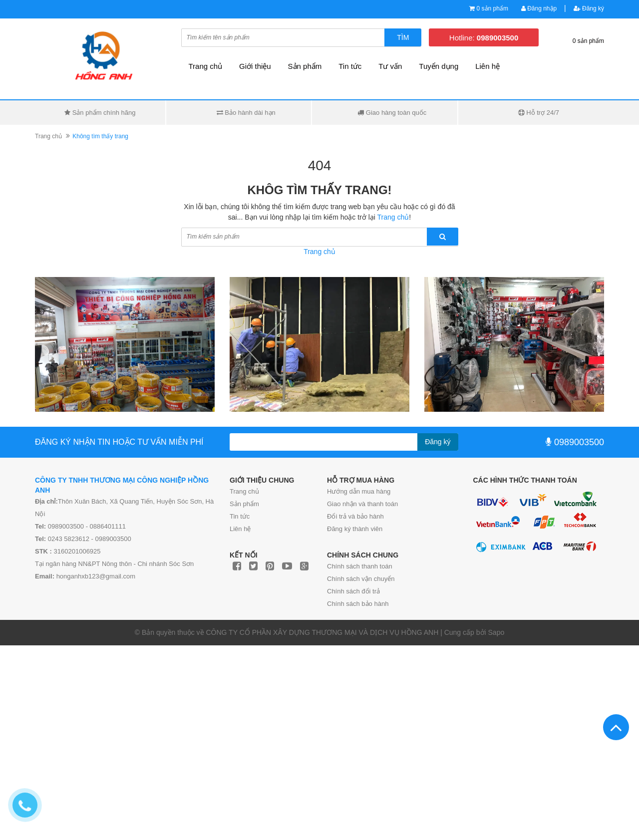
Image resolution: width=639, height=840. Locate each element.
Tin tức (350, 66)
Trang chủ (206, 66)
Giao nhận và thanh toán (362, 504)
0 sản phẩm (492, 8)
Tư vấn (390, 66)
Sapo (496, 632)
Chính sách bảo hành (358, 604)
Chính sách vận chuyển (361, 579)
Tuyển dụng (439, 66)
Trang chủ (244, 491)
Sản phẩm (305, 66)
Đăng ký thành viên (355, 529)
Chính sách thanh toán (360, 566)
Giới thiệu (255, 66)
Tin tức (240, 516)
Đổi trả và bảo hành (355, 516)
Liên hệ (240, 529)
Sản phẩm (244, 504)
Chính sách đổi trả (353, 591)
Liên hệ (487, 66)
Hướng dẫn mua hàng (359, 491)
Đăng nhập (539, 8)
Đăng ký (589, 8)
